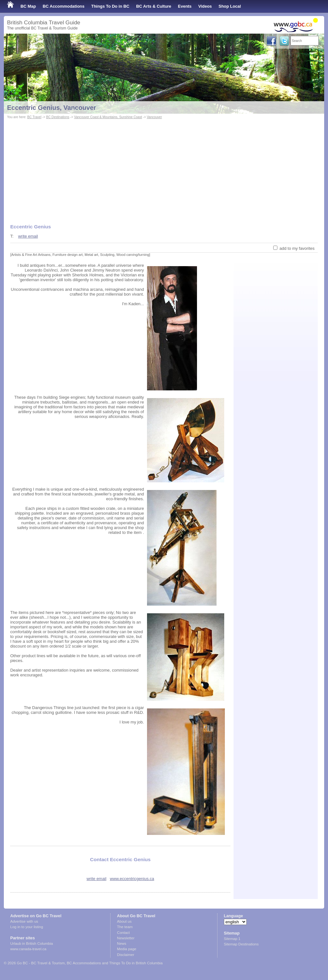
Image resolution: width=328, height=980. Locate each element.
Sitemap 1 (232, 939)
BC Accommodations (64, 6)
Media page (127, 949)
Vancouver (154, 117)
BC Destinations (58, 117)
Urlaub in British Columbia (32, 943)
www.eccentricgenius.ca (132, 879)
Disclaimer (126, 955)
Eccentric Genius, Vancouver (52, 108)
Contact (123, 933)
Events (185, 6)
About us (124, 921)
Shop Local (230, 6)
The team (125, 927)
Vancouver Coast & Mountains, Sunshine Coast (108, 117)
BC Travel (34, 117)
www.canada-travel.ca (28, 949)
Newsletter (126, 938)
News (122, 943)
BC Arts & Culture (154, 6)
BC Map (28, 6)
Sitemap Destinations (241, 944)
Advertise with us (24, 921)
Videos (205, 6)
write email (28, 236)
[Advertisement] (164, 168)
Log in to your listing (27, 927)
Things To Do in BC (110, 6)
